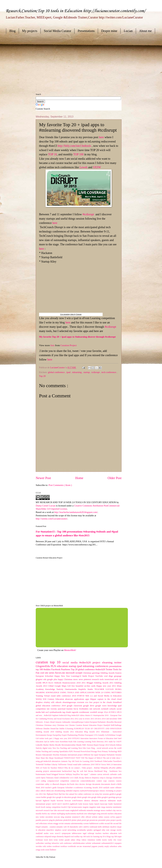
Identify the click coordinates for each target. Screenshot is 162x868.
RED (120, 752)
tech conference (109, 372)
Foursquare (89, 735)
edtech (43, 791)
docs (77, 784)
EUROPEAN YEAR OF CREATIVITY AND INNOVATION (98, 729)
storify (119, 830)
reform (50, 824)
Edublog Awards (108, 673)
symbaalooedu (56, 712)
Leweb (83, 167)
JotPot (53, 742)
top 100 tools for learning (90, 837)
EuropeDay (57, 735)
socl (47, 712)
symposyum (67, 833)
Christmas (40, 725)
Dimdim (47, 729)
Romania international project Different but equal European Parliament (88, 755)
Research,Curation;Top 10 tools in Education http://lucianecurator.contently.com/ (76, 11)
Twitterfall (40, 765)
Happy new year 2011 (107, 686)
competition (65, 781)
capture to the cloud (107, 699)
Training (40, 696)
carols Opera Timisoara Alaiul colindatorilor (53, 778)
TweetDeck (117, 761)
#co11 (51, 683)
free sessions (104, 794)
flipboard (50, 794)
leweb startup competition (51, 807)
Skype (52, 758)
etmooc (103, 791)
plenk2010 (67, 820)
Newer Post (43, 478)
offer (83, 817)
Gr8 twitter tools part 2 (45, 738)
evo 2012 (40, 794)
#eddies (47, 669)
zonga (38, 850)
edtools (59, 702)
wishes (50, 846)
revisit (62, 824)
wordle (39, 683)
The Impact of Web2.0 (94, 758)
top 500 (114, 837)
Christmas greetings (92, 673)
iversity (54, 709)
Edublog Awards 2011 (104, 683)
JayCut (47, 742)
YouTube (100, 676)
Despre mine (109, 31)
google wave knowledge (107, 706)
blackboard (99, 771)
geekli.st (113, 794)
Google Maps (61, 686)
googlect (105, 797)
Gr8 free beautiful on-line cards (82, 686)
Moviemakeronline (69, 745)
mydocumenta (71, 814)
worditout (56, 846)
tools (102, 679)
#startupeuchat (99, 715)
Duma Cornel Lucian (46, 506)
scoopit (79, 673)
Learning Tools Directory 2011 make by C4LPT (103, 742)
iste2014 (66, 804)
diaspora (63, 784)
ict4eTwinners (78, 801)
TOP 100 (78, 154)
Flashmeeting (73, 735)
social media (71, 662)
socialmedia (82, 830)
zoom (47, 850)
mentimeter (117, 807)
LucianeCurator (58, 367)
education (63, 666)
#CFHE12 (113, 712)
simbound (94, 827)
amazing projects (43, 771)
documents (97, 784)
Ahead (52, 722)
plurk (79, 820)
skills (100, 827)
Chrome (72, 725)
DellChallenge (116, 725)
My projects (30, 31)
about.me (70, 699)
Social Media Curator (57, 31)
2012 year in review (83, 719)
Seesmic (118, 755)
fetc (45, 794)
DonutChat (55, 729)
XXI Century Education (54, 699)
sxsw (52, 833)
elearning (108, 662)
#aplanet (56, 715)
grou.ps (119, 797)
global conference (57, 372)
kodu (81, 804)
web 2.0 (118, 679)
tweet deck (49, 840)
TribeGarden (108, 761)
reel (37, 824)
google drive (89, 706)
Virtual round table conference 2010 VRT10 (84, 765)
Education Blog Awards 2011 (88, 732)
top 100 (40, 669)
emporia (76, 791)
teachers (99, 833)
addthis (119, 768)
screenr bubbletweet (91, 824)
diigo (111, 676)
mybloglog (61, 814)
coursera (112, 781)
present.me (94, 820)
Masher (46, 745)
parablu (39, 820)
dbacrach (56, 784)
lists (52, 345)
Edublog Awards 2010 (46, 732)
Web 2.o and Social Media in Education (103, 696)
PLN (54, 666)
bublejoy (69, 774)
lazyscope (104, 804)
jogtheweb (74, 804)
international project (44, 804)
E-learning (70, 729)
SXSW (97, 167)
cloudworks (117, 778)
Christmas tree (63, 725)
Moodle (58, 745)
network (97, 709)
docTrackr (71, 784)
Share (38, 758)
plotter (74, 820)
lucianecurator (77, 807)
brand (49, 774)
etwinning (110, 791)
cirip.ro (103, 778)
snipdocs (59, 830)
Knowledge (51, 689)
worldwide (72, 846)
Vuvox (104, 765)
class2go (109, 778)
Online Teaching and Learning (47, 752)
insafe (119, 801)
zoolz (43, 850)
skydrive (114, 827)
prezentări (102, 820)
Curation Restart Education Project (89, 725)
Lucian (128, 31)
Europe (50, 735)
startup (87, 372)
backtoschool (68, 771)
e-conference (79, 788)
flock (56, 794)
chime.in (88, 778)
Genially (101, 735)
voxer (119, 840)
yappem (95, 846)
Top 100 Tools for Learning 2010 (81, 761)
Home (79, 478)
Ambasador (66, 722)
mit (91, 709)
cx (51, 784)
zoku (120, 846)
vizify (111, 840)
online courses (104, 817)
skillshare (106, 827)
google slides (97, 797)
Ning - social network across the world (106, 748)
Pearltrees (66, 669)
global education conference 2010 (51, 706)
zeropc (101, 712)
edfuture (118, 788)
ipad (69, 372)
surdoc (47, 833)
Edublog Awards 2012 (65, 732)
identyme (95, 801)
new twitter (41, 817)
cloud (119, 699)
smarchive (51, 830)
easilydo (107, 788)
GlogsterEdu (43, 666)
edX (53, 702)
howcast (68, 801)
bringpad (55, 774)
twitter (118, 662)
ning (63, 817)
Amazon (59, 722)
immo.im (104, 801)
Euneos (118, 673)
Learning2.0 (77, 676)
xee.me (80, 846)
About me (145, 31)
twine (56, 840)
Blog (12, 31)
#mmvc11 (89, 715)
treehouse (40, 840)
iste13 (60, 804)
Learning (81, 742)
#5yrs (106, 712)
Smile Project (89, 676)
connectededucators (88, 781)
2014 (104, 719)
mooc (76, 679)
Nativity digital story (44, 748)
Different (40, 729)
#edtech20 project (91, 662)
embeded (69, 791)
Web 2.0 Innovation (114, 765)
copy (106, 781)
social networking (70, 830)
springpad (98, 830)
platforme (59, 820)
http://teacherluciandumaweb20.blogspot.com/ (76, 512)
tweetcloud (110, 679)
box (120, 771)
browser (62, 774)
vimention (92, 840)
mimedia (90, 811)
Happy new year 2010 (63, 738)
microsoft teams (64, 811)
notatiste (69, 817)
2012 (73, 719)
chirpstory (96, 778)
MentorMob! (70, 650)
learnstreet (118, 804)
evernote (81, 702)
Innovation (85, 738)
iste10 (55, 804)
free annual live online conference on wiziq (83, 794)
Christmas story (51, 725)
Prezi (100, 752)
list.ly (76, 709)
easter (113, 788)
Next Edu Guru (85, 748)
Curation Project (69, 345)
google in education (64, 797)
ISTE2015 (76, 738)
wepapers (118, 843)
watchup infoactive (52, 843)
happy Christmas (66, 679)
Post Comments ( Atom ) (60, 485)
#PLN (45, 683)
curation (43, 662)
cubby (47, 784)
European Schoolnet (45, 676)
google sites (87, 797)
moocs (103, 811)
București (118, 722)
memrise (110, 807)
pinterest (88, 679)
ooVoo (113, 817)
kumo (92, 804)
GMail (51, 686)
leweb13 (65, 807)
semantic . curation (49, 827)
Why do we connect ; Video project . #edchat (82, 768)
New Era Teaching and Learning (66, 748)
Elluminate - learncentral (111, 732)
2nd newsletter (112, 719)
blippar (94, 699)
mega (103, 807)
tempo (54, 837)
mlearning (77, 372)
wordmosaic (85, 712)
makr (99, 807)
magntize (93, 807)
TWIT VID (80, 758)
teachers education (110, 833)
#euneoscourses (69, 683)
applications (80, 699)
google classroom (75, 706)
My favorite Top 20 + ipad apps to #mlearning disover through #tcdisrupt (77, 337)
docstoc (83, 784)
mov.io (119, 811)
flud (60, 794)
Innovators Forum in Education (102, 738)
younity (101, 846)
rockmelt (105, 709)
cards (120, 774)
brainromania (41, 774)
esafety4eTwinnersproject (90, 791)
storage (114, 830)
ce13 (72, 778)
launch (97, 804)
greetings (112, 797)
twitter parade (65, 840)
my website (52, 814)
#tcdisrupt (88, 214)
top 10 (56, 662)
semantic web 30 (63, 827)
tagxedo (75, 712)
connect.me (75, 781)
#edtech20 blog (65, 715)
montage (97, 811)
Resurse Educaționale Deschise (48, 755)
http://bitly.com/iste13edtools (74, 146)
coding (44, 781)
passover (46, 820)
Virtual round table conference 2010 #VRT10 (65, 696)
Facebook (56, 669)
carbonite (114, 774)
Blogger (90, 683)
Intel (116, 738)
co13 (38, 781)
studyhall (40, 833)
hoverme (61, 801)
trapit (120, 837)
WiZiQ (39, 699)
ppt (88, 820)
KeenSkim (64, 742)
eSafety (47, 702)
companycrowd (54, 781)
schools (113, 709)
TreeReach (99, 761)
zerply (107, 846)
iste (49, 709)
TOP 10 (52, 154)
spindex (90, 830)
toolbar (77, 837)
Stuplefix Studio (86, 689)
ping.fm (52, 820)
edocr (38, 791)
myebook (80, 814)
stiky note (106, 830)
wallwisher (40, 843)
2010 (79, 683)
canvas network (104, 774)
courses (119, 781)
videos (84, 840)
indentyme (112, 801)
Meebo (52, 745)
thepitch (68, 837)
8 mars (47, 722)
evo (87, 702)
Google (119, 735)
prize (108, 820)
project (113, 820)
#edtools (58, 683)
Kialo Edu (73, 742)
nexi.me (57, 817)
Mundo (79, 745)
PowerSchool (86, 752)
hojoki (54, 801)
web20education (79, 843)
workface (64, 846)
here (101, 137)
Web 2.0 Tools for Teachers (47, 768)
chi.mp (82, 778)
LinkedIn (39, 745)
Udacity (55, 765)
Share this (45, 758)
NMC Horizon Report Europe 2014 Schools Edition (102, 745)
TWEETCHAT (70, 758)
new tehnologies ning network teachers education (103, 814)
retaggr (56, 824)
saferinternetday (77, 824)
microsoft (71, 673)
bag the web (79, 771)
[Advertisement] (46, 60)
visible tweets (102, 840)
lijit (70, 807)
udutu (73, 840)
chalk (76, 778)
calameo (94, 774)
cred (106, 676)
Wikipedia (105, 768)
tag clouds (67, 712)
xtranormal (87, 846)
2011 (84, 683)
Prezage (94, 752)
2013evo (98, 719)
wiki (45, 846)
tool (73, 837)
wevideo (39, 846)
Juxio (57, 742)
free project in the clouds (101, 702)
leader (111, 804)
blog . (107, 771)
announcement (56, 771)
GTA (96, 735)
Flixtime (81, 735)
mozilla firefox (42, 814)
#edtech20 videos (78, 715)
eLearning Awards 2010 (94, 788)
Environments (41, 735)
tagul (85, 833)
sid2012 (87, 827)
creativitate (40, 784)
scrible (102, 824)
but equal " (85, 774)
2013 (93, 719)
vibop (79, 840)
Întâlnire (53, 850)
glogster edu (41, 679)
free (64, 794)
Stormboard (59, 758)
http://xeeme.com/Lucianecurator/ (52, 519)
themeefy (61, 837)
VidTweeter (63, 765)
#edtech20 (101, 669)
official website (92, 817)
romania (67, 824)
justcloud (62, 709)
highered (47, 801)
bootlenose (114, 771)
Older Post (115, 478)
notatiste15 (77, 817)
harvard (39, 801)
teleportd (48, 837)
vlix (115, 840)
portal (84, 820)
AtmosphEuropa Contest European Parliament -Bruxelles (93, 722)
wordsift (94, 712)
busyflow (77, 774)
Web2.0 (61, 768)
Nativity (61, 689)
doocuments (106, 784)
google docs (52, 797)
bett (86, 771)
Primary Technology (110, 752)
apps (88, 699)
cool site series (48, 673)
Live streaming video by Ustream (71, 314)
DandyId (107, 725)
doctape (89, 784)
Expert (65, 735)
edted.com (50, 791)
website (89, 843)
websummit (96, 843)
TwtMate (48, 765)
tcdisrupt (96, 372)
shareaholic (74, 827)
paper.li (119, 817)
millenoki (83, 811)
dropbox (40, 702)
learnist (70, 709)
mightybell (75, 811)
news (81, 679)
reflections (43, 824)
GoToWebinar (111, 735)
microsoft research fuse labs (47, 811)
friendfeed (117, 702)
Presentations (86, 31)
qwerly (119, 820)
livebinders (84, 709)
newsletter (50, 817)
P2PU (71, 752)
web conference (66, 843)
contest (100, 781)
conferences (102, 666)
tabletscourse (77, 833)
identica (88, 801)
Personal (77, 752)
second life (109, 824)
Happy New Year (63, 676)
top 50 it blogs (106, 837)
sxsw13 (58, 833)
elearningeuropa (70, 702)
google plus (53, 679)
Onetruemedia (71, 689)
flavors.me (60, 673)
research (96, 679)
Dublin (62, 729)
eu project (118, 791)
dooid (113, 784)
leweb (38, 807)
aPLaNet (112, 768)
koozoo (86, 804)
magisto (86, 807)
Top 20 (42, 376)
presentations (115, 666)
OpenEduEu (64, 752)
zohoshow (114, 846)
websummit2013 (108, 843)
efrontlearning (60, 791)
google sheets (77, 797)
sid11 (81, 827)
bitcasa (91, 771)
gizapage (118, 676)
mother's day (111, 811)
